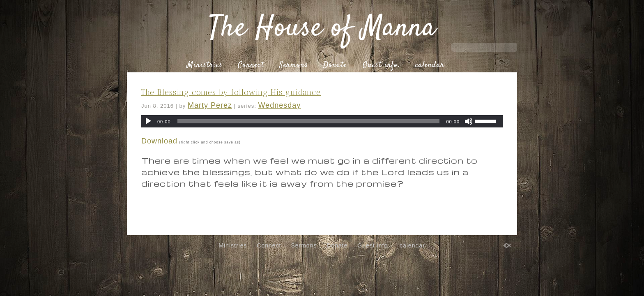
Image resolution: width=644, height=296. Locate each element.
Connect (251, 65)
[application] (322, 121)
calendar (430, 65)
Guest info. (381, 65)
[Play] (148, 121)
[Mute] (469, 121)
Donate (335, 65)
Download (159, 141)
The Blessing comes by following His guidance (231, 92)
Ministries (205, 65)
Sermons (294, 65)
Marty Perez (210, 105)
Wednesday (279, 105)
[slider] (309, 121)
